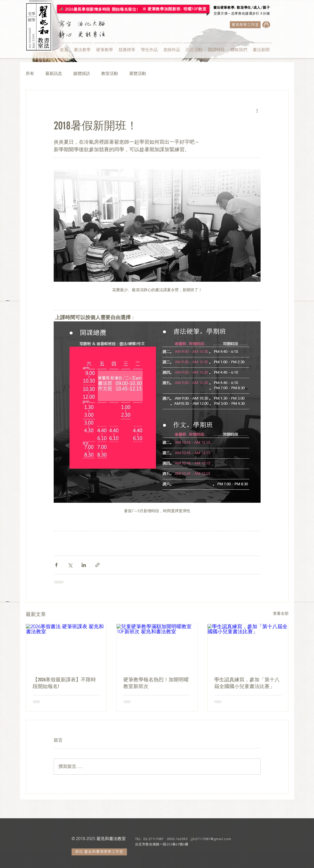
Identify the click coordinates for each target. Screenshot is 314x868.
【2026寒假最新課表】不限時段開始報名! (64, 683)
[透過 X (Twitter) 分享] (70, 565)
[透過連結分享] (97, 565)
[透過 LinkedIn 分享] (84, 565)
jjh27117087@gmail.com (211, 839)
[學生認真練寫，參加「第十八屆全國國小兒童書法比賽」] (248, 647)
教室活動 (110, 73)
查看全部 (281, 613)
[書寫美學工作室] (245, 25)
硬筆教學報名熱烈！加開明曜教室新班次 (156, 683)
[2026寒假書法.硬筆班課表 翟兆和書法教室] (66, 647)
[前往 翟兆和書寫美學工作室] (99, 852)
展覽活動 (138, 73)
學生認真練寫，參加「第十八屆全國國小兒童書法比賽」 (247, 683)
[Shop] (266, 25)
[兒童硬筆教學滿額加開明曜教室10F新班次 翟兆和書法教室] (157, 647)
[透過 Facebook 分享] (56, 565)
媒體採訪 (82, 73)
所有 (30, 73)
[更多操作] (257, 110)
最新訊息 (54, 73)
